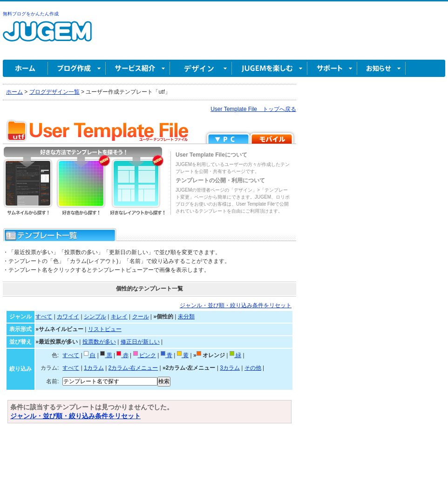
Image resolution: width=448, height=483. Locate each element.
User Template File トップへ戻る (253, 109)
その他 (253, 368)
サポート (332, 68)
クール (141, 317)
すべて (44, 317)
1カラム (94, 368)
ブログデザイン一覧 (54, 92)
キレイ (119, 317)
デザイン (201, 68)
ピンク (145, 355)
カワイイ (68, 317)
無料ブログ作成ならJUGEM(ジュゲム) (47, 37)
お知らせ (381, 68)
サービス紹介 (138, 68)
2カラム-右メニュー (133, 368)
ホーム (25, 68)
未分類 (186, 317)
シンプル (95, 317)
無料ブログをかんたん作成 (31, 14)
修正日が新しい (140, 342)
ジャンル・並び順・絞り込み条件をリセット (236, 305)
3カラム (230, 368)
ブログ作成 (77, 68)
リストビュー (105, 329)
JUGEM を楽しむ (270, 68)
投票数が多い (99, 342)
